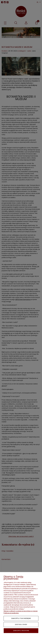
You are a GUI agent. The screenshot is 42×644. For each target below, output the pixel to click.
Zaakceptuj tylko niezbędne (21, 618)
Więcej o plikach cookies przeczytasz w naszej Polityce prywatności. (21, 612)
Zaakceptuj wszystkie (21, 631)
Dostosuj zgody (21, 624)
